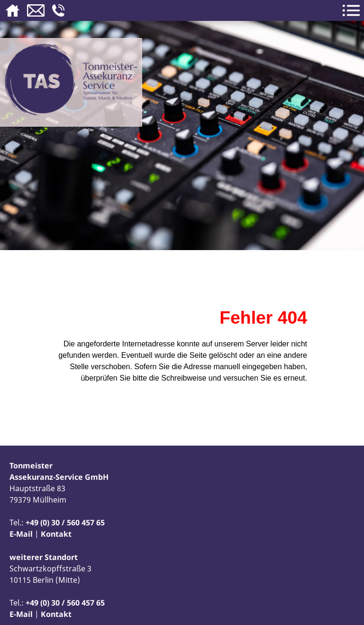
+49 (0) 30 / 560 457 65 (65, 522)
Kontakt (56, 534)
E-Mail (21, 534)
